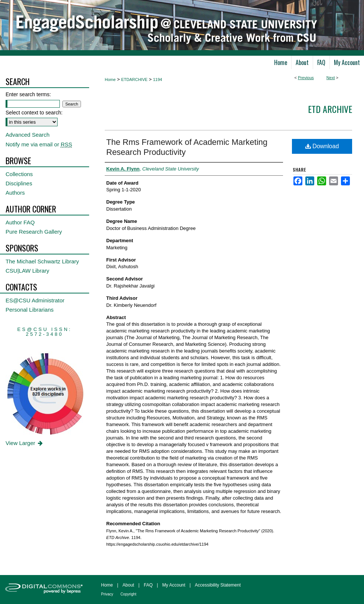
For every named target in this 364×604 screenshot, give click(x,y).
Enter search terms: (28, 94)
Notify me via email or (39, 144)
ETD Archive (330, 109)
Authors (15, 193)
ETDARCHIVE (134, 79)
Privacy (107, 594)
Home (110, 79)
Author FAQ (20, 222)
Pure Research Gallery (34, 232)
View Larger (25, 443)
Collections (19, 174)
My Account (174, 585)
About (128, 585)
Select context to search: (34, 113)
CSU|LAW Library (27, 271)
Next (331, 78)
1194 (157, 79)
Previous (306, 78)
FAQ (148, 585)
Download (322, 146)
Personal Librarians (30, 310)
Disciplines (19, 183)
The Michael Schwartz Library (42, 261)
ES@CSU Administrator (35, 300)
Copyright (128, 594)
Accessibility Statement (218, 585)
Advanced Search (27, 135)
